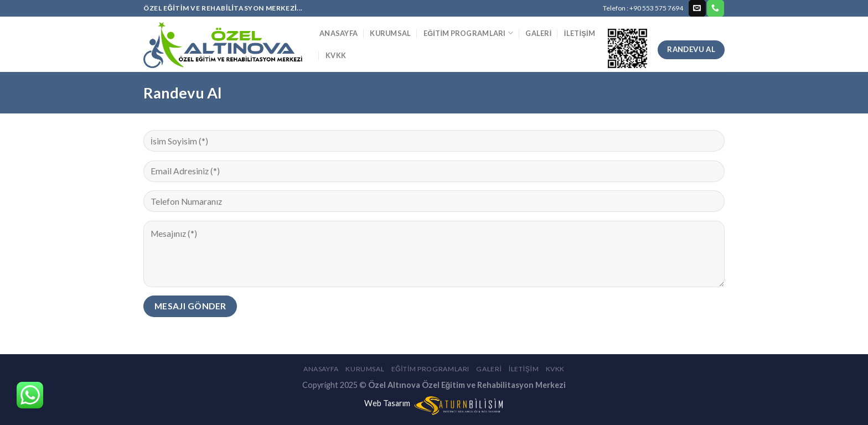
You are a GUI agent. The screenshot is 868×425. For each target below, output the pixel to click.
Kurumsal (390, 33)
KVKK (336, 55)
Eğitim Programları (468, 33)
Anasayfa (339, 33)
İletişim (580, 33)
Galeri (538, 33)
